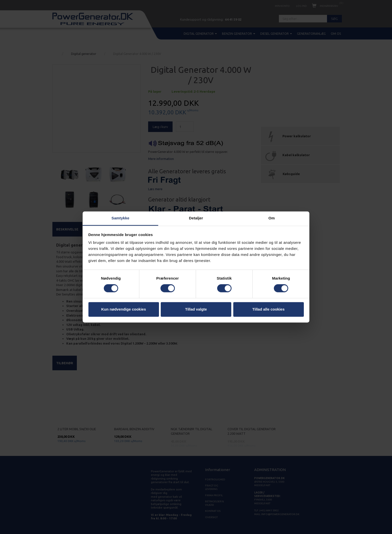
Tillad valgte (196, 309)
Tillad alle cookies (268, 309)
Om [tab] (271, 218)
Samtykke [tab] (121, 218)
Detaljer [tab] (196, 218)
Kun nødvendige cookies (124, 309)
